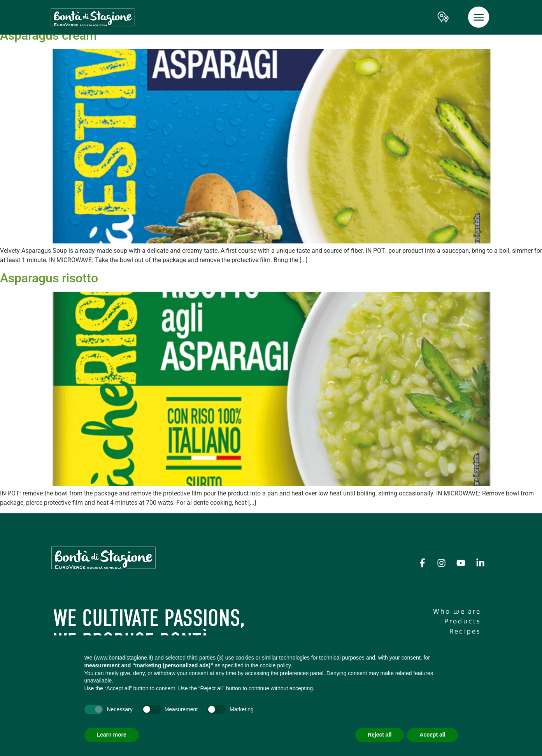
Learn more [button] (112, 735)
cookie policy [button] (275, 665)
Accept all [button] (432, 735)
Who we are (457, 612)
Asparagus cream (48, 35)
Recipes (465, 631)
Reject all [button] (380, 735)
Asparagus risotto (49, 278)
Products (463, 621)
